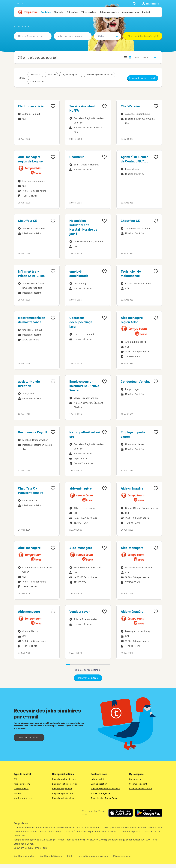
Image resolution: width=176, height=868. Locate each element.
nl (18, 4)
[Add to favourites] (53, 106)
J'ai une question (99, 784)
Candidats (46, 12)
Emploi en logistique (62, 788)
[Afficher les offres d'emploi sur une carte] (130, 57)
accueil (17, 26)
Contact (146, 12)
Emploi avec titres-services (65, 784)
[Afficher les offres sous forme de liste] (125, 57)
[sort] (149, 56)
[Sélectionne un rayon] (107, 36)
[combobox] (33, 36)
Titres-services (89, 12)
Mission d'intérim (22, 784)
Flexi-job (18, 793)
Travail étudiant (21, 788)
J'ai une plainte (98, 779)
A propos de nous (130, 12)
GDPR (70, 856)
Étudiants (59, 12)
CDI (15, 779)
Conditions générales (24, 856)
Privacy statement (122, 856)
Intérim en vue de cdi (24, 798)
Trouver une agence (100, 793)
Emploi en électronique (63, 798)
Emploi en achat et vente (64, 779)
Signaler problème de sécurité (105, 788)
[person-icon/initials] (151, 4)
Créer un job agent (138, 784)
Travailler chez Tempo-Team (104, 798)
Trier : (138, 57)
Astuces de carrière (109, 12)
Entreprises (72, 12)
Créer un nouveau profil (141, 788)
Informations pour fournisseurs (93, 856)
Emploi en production (63, 793)
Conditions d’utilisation (51, 856)
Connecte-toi (136, 779)
